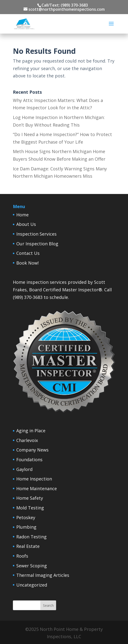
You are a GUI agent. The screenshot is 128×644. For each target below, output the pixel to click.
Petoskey (26, 517)
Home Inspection (34, 479)
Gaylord (24, 469)
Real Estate (28, 546)
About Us (26, 224)
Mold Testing (30, 508)
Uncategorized (32, 585)
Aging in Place (31, 431)
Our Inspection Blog (37, 244)
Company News (32, 450)
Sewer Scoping (32, 566)
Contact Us (28, 253)
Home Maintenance (37, 488)
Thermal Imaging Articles (43, 575)
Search (48, 605)
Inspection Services (36, 234)
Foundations (29, 460)
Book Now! (27, 263)
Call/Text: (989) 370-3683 (65, 5)
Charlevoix (27, 440)
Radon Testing (31, 537)
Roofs (22, 556)
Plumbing (26, 527)
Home (22, 215)
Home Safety (30, 498)
